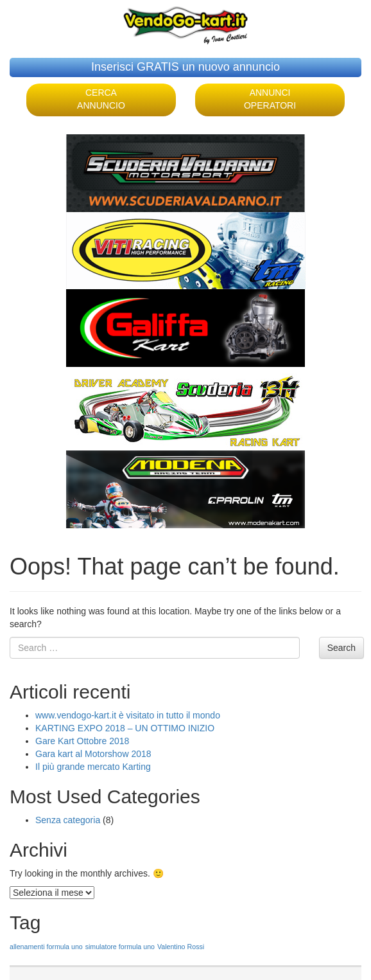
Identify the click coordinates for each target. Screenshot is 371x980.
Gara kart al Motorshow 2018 (93, 754)
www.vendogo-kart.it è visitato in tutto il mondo (128, 715)
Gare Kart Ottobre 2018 (82, 741)
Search (341, 648)
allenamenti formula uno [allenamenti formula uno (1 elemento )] (46, 947)
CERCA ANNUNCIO (101, 99)
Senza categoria (68, 820)
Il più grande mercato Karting (93, 767)
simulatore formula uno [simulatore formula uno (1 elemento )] (120, 947)
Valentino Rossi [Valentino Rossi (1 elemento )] (181, 947)
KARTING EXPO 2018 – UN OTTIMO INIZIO (125, 728)
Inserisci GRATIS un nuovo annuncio (185, 67)
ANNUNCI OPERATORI (270, 99)
